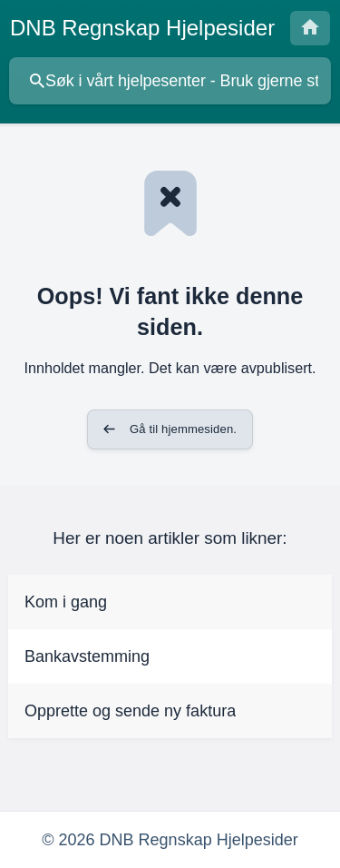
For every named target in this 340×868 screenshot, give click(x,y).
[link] (170, 602)
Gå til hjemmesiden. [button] (183, 429)
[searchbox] (170, 81)
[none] (142, 28)
